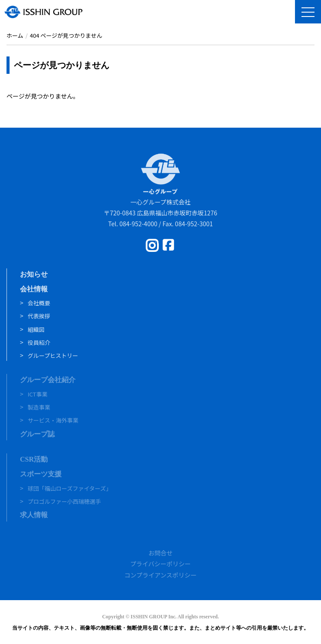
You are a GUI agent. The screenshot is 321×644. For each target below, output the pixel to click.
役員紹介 (39, 342)
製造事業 (39, 407)
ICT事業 (38, 394)
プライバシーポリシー (160, 564)
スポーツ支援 (41, 474)
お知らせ (34, 274)
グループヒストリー (53, 355)
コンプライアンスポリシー (161, 575)
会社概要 (39, 303)
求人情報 (34, 515)
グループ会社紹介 (48, 380)
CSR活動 (34, 459)
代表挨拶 (39, 316)
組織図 (36, 329)
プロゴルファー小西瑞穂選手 (64, 501)
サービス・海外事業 (53, 420)
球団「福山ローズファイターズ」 (70, 488)
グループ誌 (37, 434)
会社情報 (34, 289)
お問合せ (160, 553)
